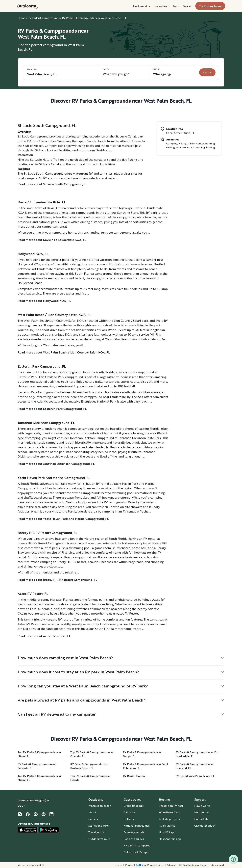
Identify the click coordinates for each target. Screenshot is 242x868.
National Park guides (137, 826)
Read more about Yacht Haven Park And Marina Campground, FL (63, 519)
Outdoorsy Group (99, 839)
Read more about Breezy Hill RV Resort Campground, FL (57, 580)
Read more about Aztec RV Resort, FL (44, 636)
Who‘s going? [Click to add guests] (162, 72)
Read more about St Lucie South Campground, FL (52, 184)
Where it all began (100, 806)
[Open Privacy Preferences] (150, 865)
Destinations (162, 6)
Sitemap (172, 865)
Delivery (129, 819)
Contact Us (201, 819)
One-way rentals (134, 832)
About (92, 812)
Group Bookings (134, 806)
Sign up (187, 6)
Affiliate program (169, 819)
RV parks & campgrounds (139, 845)
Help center (202, 812)
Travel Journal (141, 6)
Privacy (129, 865)
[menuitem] (141, 6)
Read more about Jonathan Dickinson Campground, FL (56, 464)
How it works (202, 806)
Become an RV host (171, 806)
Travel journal (97, 832)
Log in (176, 6)
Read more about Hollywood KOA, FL (44, 301)
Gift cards (129, 812)
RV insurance (167, 826)
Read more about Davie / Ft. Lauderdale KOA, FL (52, 240)
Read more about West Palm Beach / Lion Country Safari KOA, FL (64, 352)
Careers (93, 819)
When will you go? (116, 72)
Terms (119, 865)
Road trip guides (134, 839)
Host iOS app (167, 832)
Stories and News (99, 826)
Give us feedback (205, 826)
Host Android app (170, 839)
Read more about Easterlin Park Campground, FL (52, 409)
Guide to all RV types (137, 852)
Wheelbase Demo (170, 812)
